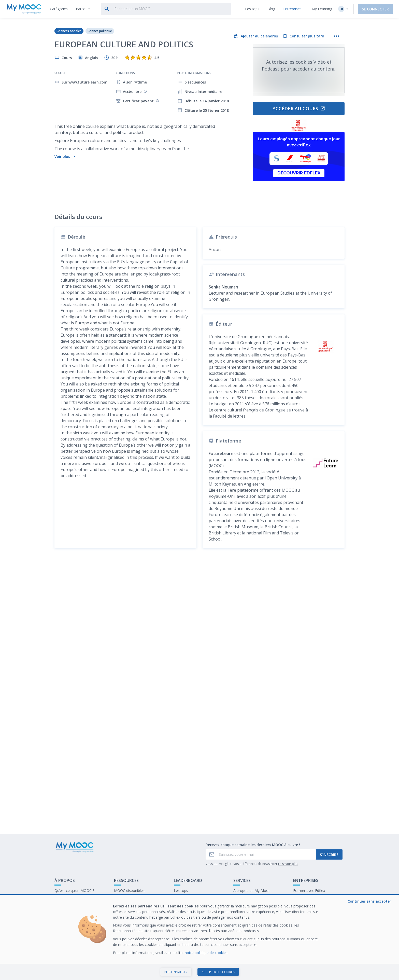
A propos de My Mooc (252, 921)
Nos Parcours (125, 929)
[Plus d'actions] (336, 36)
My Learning (322, 9)
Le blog (120, 937)
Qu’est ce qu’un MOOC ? (74, 921)
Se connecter (375, 9)
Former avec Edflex (309, 921)
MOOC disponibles (129, 921)
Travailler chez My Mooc (313, 937)
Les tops (181, 921)
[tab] (59, 9)
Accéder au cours (299, 108)
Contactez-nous (68, 929)
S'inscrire (329, 885)
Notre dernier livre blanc (313, 929)
